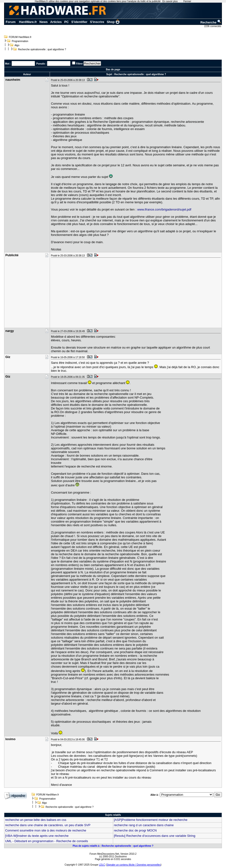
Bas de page (113, 69)
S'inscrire (97, 22)
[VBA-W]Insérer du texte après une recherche (37, 836)
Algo (17, 45)
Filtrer (79, 64)
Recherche (211, 22)
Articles (56, 22)
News (44, 22)
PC (67, 22)
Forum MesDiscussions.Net (104, 854)
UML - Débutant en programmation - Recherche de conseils (46, 841)
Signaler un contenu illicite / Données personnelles (134, 865)
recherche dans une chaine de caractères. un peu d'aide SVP (48, 825)
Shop (113, 22)
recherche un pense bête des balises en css (36, 820)
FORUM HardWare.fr (20, 37)
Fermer (187, 1)
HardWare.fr (28, 22)
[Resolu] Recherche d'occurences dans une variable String (155, 836)
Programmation (20, 41)
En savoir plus (170, 1)
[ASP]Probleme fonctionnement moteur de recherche (151, 820)
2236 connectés (213, 26)
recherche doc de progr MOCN (135, 830)
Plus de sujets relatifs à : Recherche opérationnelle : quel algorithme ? (113, 846)
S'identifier (79, 22)
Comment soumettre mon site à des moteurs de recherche (46, 830)
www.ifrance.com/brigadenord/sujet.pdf (164, 209)
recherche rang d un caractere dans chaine (144, 825)
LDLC (102, 865)
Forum (11, 22)
